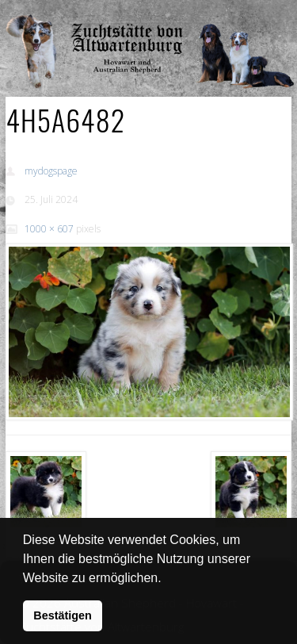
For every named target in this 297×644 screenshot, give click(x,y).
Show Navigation (240, 16)
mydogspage (51, 171)
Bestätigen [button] (63, 615)
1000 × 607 (49, 229)
